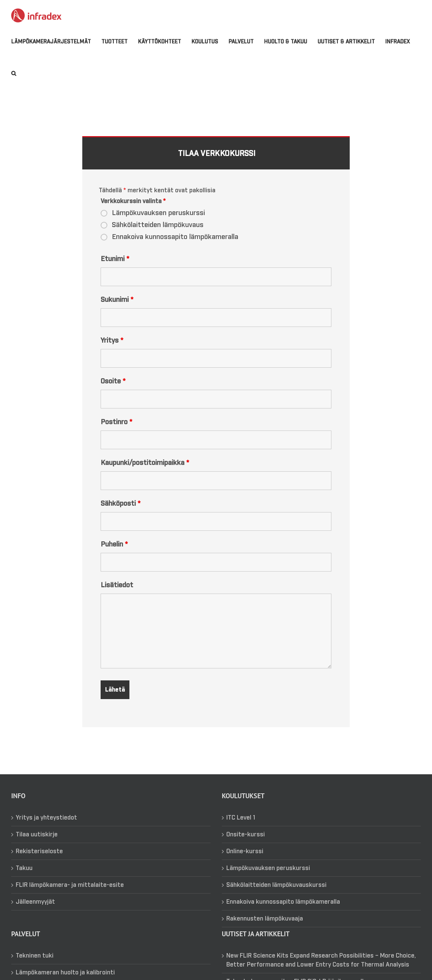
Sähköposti (120, 513)
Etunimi (115, 269)
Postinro (116, 432)
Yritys (112, 350)
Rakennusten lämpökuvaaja (265, 928)
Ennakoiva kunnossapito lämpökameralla (175, 246)
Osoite (113, 391)
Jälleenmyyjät (35, 911)
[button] (14, 73)
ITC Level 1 (241, 827)
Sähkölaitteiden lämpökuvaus (158, 235)
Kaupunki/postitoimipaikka (145, 472)
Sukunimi (117, 309)
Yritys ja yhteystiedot (46, 827)
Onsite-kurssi (246, 844)
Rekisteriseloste (39, 861)
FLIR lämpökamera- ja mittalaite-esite (70, 894)
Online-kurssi (245, 861)
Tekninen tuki (35, 965)
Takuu (24, 878)
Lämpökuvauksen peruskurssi (158, 223)
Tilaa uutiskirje (37, 844)
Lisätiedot (117, 595)
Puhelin (114, 554)
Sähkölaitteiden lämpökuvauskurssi (276, 894)
